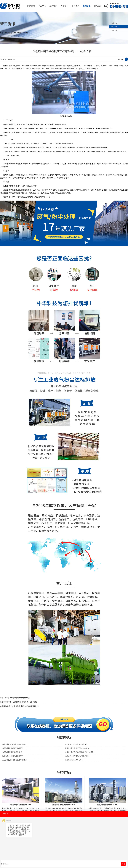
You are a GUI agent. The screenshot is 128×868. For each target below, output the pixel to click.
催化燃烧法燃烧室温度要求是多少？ (77, 744)
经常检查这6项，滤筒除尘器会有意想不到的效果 (18, 702)
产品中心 (42, 6)
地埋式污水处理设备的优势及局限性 (77, 756)
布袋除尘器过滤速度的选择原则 (13, 748)
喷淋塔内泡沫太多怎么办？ (74, 760)
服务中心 (76, 6)
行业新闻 (114, 23)
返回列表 (121, 59)
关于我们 (64, 6)
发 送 (123, 864)
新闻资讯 (87, 6)
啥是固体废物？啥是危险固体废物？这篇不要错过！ (20, 706)
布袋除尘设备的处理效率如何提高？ (14, 744)
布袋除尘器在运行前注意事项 (12, 752)
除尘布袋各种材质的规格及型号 (13, 756)
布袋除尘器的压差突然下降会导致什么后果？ (80, 752)
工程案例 (53, 6)
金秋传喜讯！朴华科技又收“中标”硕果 (15, 760)
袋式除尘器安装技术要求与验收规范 (77, 748)
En (106, 6)
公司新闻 (114, 30)
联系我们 (98, 6)
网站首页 (31, 6)
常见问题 (114, 27)
